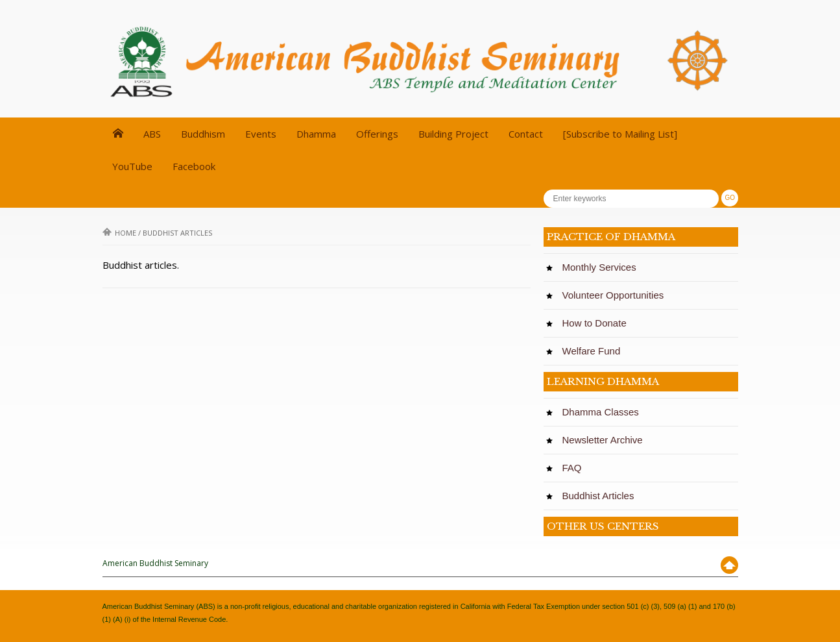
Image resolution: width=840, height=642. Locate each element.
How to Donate (598, 323)
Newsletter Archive (606, 440)
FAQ (575, 468)
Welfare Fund (594, 351)
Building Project (453, 134)
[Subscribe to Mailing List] (620, 134)
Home (119, 233)
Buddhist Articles (601, 496)
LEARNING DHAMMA (603, 381)
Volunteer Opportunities (616, 295)
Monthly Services (603, 267)
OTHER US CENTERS (603, 526)
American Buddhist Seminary (155, 563)
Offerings (377, 134)
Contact (526, 134)
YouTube (132, 166)
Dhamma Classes (604, 412)
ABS (152, 134)
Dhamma (316, 134)
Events (261, 134)
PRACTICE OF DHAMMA (611, 237)
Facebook (194, 166)
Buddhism (203, 134)
